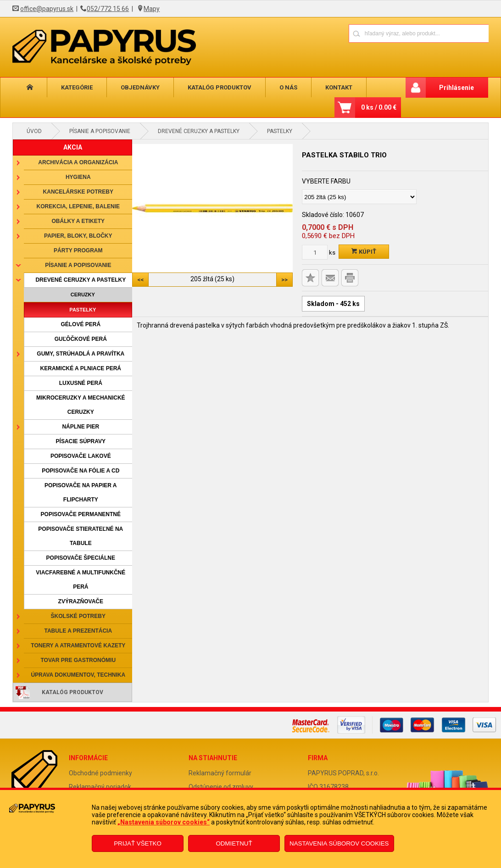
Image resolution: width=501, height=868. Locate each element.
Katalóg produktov (220, 87)
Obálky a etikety (78, 221)
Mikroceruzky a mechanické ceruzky (81, 405)
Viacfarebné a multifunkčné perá (81, 580)
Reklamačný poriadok (100, 787)
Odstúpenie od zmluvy (221, 787)
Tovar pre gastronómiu (78, 660)
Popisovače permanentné (81, 514)
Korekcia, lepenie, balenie (78, 206)
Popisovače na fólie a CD (81, 471)
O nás (288, 87)
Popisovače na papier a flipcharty (81, 492)
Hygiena (78, 177)
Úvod (34, 131)
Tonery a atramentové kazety (78, 645)
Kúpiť (364, 252)
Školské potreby (78, 616)
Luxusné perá (81, 383)
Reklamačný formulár (220, 773)
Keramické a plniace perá (81, 368)
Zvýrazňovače (81, 601)
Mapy (152, 9)
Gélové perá (81, 324)
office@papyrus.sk (47, 9)
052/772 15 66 (108, 9)
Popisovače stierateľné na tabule (81, 536)
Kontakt (339, 87)
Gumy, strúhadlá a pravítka (81, 354)
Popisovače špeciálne (81, 558)
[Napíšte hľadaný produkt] (387, 33)
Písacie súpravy (81, 441)
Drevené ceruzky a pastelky (199, 131)
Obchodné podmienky (100, 773)
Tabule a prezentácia (78, 631)
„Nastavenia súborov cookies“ (164, 822)
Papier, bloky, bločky (78, 236)
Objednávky (140, 87)
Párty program (78, 250)
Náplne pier (81, 427)
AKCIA (73, 147)
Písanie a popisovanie (100, 131)
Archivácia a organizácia (78, 162)
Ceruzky (83, 295)
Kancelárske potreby (78, 192)
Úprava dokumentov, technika (78, 675)
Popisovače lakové (81, 456)
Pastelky (280, 131)
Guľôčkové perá (81, 339)
